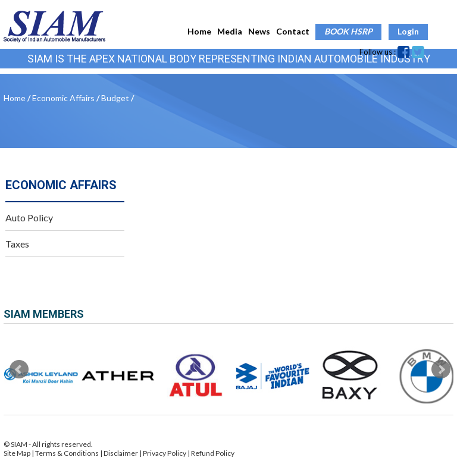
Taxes (17, 244)
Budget (115, 98)
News (259, 31)
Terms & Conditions (68, 453)
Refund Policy (213, 453)
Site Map (17, 453)
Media (230, 31)
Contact (293, 31)
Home (199, 31)
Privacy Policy (165, 453)
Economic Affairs (63, 98)
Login (408, 31)
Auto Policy (29, 217)
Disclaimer (121, 453)
